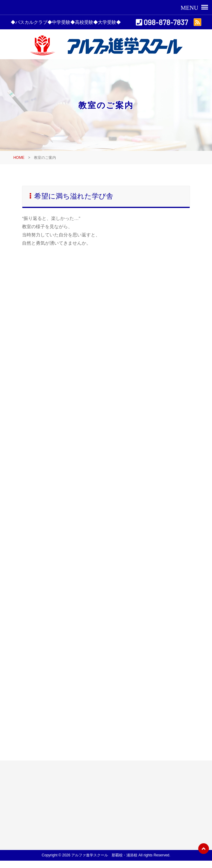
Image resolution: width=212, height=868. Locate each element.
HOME (19, 158)
